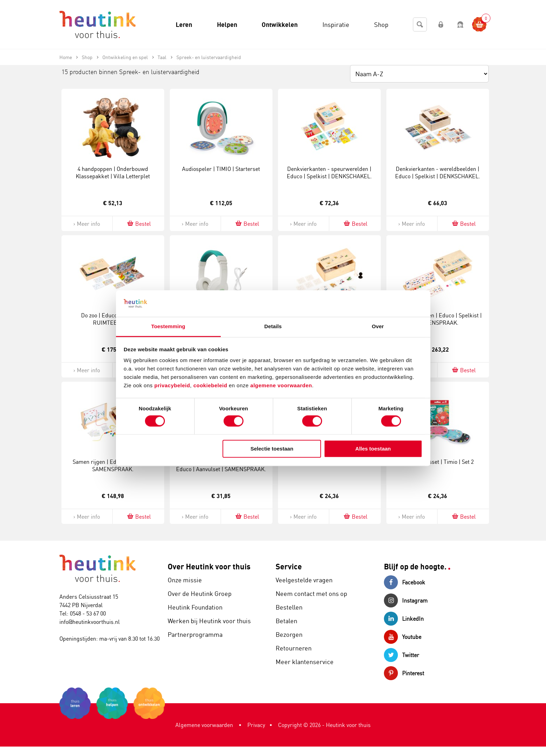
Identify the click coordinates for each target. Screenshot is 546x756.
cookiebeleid (211, 386)
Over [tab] (378, 327)
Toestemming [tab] (168, 327)
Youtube (403, 637)
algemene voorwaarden (281, 386)
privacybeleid (172, 386)
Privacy (256, 725)
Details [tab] (273, 327)
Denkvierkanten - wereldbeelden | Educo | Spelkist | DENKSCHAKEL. (438, 172)
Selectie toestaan (272, 449)
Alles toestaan (373, 449)
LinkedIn (404, 619)
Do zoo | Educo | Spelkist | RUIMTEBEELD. (113, 319)
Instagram (406, 600)
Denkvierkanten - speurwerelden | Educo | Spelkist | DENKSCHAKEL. (329, 172)
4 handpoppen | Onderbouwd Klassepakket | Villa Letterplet (113, 172)
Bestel (139, 224)
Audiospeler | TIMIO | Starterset (221, 169)
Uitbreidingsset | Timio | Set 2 (438, 462)
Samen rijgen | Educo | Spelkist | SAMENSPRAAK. (113, 465)
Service (289, 566)
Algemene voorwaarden (204, 725)
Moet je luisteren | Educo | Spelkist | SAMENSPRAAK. (438, 319)
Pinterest (404, 673)
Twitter (402, 655)
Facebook (405, 582)
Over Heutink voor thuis (209, 566)
